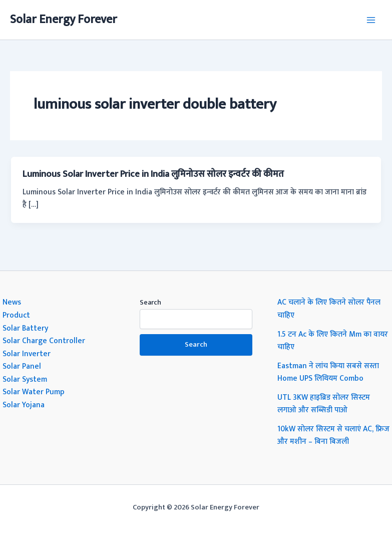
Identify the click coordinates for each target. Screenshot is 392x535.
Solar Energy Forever (64, 20)
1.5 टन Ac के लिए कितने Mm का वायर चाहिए (333, 341)
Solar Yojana (24, 405)
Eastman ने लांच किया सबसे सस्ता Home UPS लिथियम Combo (328, 372)
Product (16, 315)
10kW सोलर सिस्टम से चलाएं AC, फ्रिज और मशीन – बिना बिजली (333, 435)
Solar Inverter (27, 354)
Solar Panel (22, 366)
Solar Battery (25, 328)
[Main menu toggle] (371, 20)
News (12, 302)
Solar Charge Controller (44, 341)
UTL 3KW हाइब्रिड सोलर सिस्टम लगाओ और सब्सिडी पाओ (324, 404)
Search (150, 302)
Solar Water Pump (34, 392)
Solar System (25, 379)
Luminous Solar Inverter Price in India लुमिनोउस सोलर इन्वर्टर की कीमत (153, 174)
